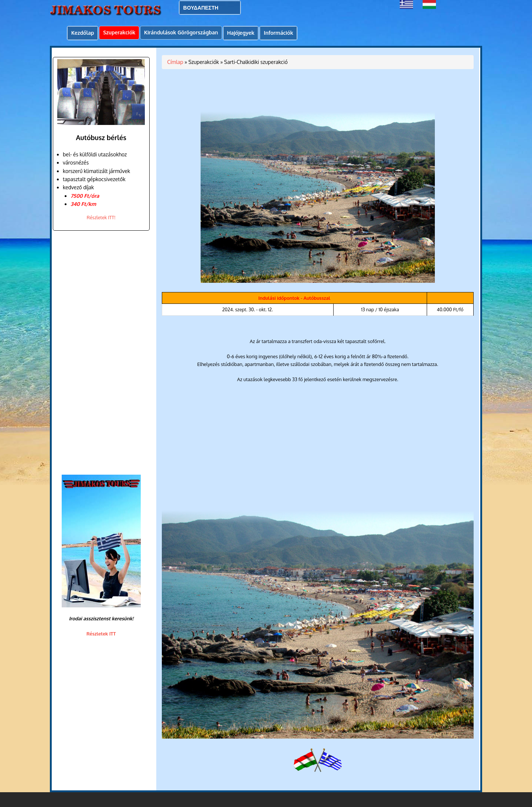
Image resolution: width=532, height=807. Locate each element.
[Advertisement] (99, 353)
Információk (278, 33)
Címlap (175, 62)
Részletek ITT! (101, 217)
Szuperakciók (119, 32)
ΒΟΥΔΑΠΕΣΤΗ (201, 8)
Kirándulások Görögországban (181, 32)
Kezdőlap (83, 33)
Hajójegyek (241, 33)
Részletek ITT (101, 634)
